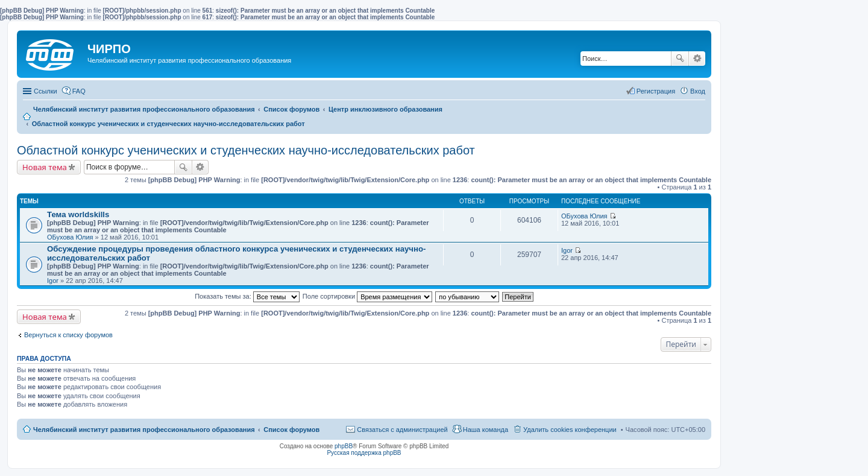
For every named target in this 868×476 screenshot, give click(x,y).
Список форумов (291, 430)
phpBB (344, 446)
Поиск (680, 59)
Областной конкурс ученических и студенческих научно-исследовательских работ (246, 150)
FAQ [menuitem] (79, 91)
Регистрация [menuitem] (656, 91)
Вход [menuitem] (698, 91)
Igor (53, 281)
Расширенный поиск (697, 59)
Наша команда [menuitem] (486, 430)
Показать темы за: (247, 296)
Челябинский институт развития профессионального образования (144, 430)
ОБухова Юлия (70, 237)
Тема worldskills (78, 214)
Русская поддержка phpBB (364, 453)
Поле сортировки (367, 296)
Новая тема (45, 167)
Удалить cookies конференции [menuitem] (570, 430)
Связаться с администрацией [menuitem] (402, 430)
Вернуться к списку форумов (68, 335)
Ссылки (46, 91)
